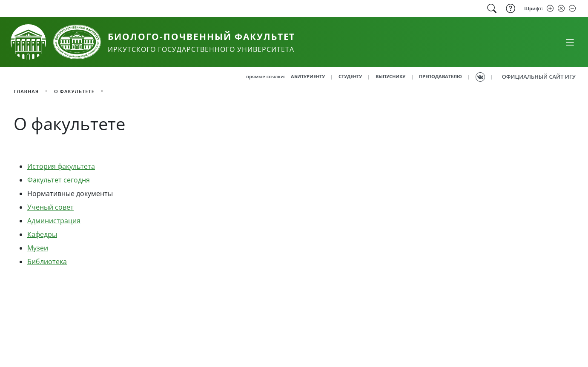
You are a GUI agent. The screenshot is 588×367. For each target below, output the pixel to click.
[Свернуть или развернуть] (570, 42)
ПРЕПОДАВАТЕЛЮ (440, 76)
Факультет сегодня (59, 180)
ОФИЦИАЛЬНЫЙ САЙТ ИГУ (539, 77)
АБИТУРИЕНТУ (308, 76)
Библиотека (47, 262)
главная (26, 91)
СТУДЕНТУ (350, 76)
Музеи (38, 248)
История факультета (61, 166)
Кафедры (42, 234)
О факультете (74, 91)
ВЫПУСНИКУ (390, 76)
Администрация (54, 221)
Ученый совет (50, 207)
